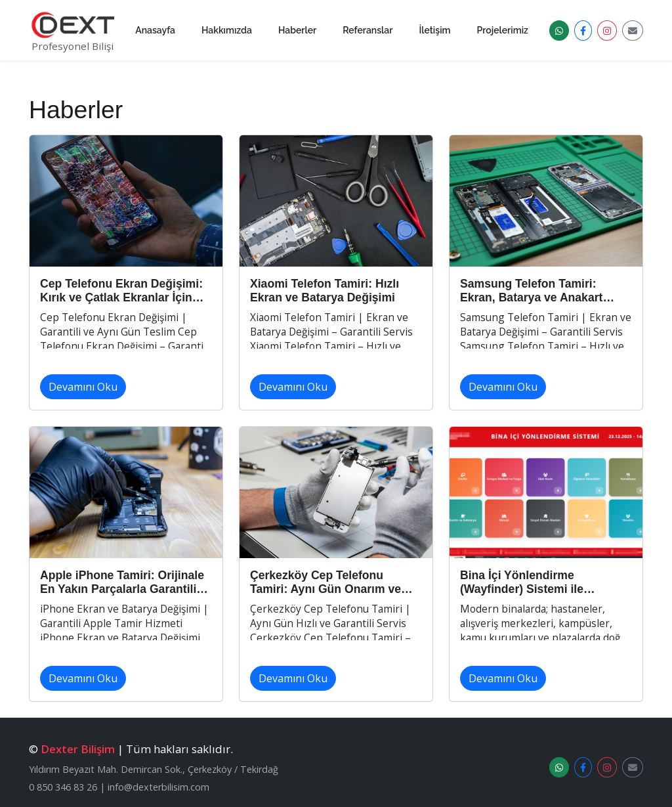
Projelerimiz (503, 30)
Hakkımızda (227, 30)
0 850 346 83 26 (63, 787)
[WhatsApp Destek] (559, 31)
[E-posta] (633, 31)
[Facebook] (583, 31)
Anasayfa (155, 30)
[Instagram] (607, 31)
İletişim (434, 30)
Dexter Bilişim (78, 749)
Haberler (297, 30)
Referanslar (367, 30)
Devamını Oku (83, 387)
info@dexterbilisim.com (158, 787)
